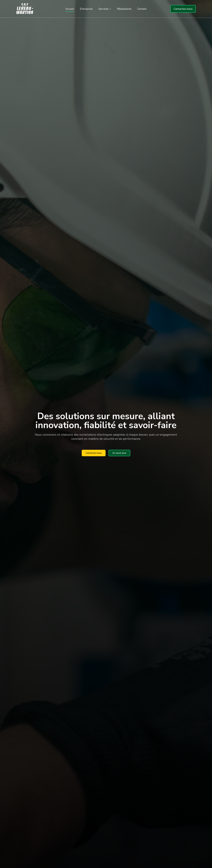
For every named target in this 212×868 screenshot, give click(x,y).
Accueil (70, 9)
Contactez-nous (183, 9)
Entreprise (86, 9)
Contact (142, 9)
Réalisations (124, 9)
